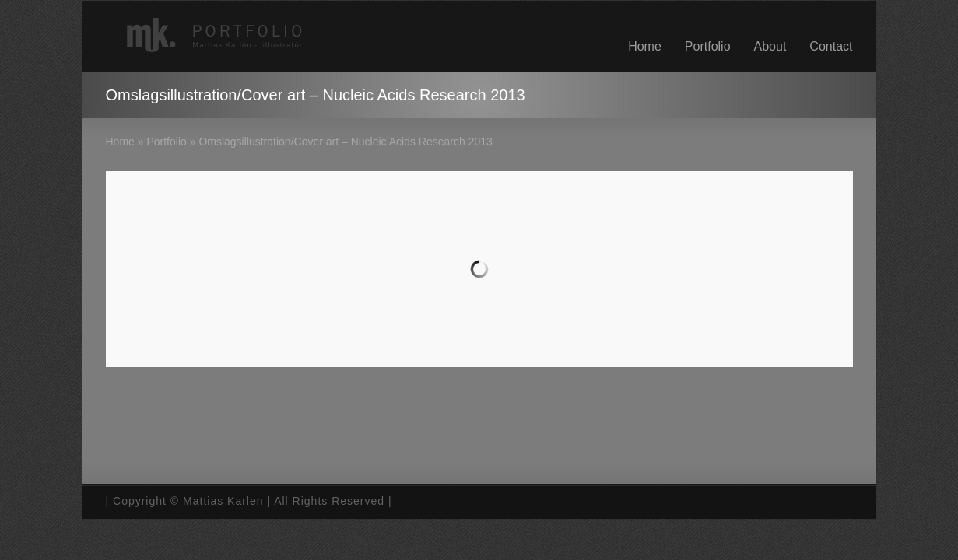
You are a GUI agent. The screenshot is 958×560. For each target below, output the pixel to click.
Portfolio (708, 46)
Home (645, 46)
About (770, 46)
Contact (831, 46)
